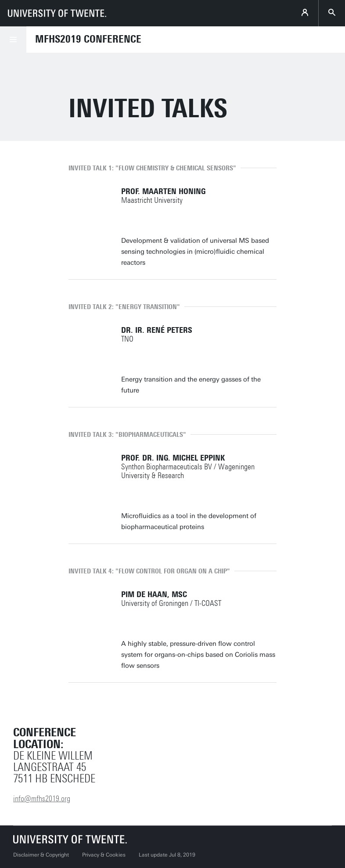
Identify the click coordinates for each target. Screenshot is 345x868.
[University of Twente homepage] (57, 13)
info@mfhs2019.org (42, 799)
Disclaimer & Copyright (41, 855)
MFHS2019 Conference (88, 39)
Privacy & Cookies (104, 855)
